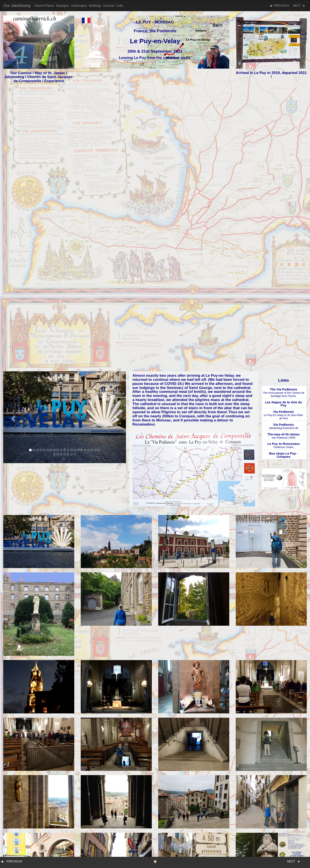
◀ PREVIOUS (279, 6)
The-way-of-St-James (284, 436)
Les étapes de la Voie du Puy (284, 404)
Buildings (95, 6)
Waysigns (62, 6)
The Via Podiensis (283, 393)
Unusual (109, 6)
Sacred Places (44, 6)
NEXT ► (298, 6)
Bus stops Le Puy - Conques (284, 455)
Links (120, 6)
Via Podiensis (284, 415)
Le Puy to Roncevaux (284, 445)
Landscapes (79, 6)
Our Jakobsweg (17, 6)
